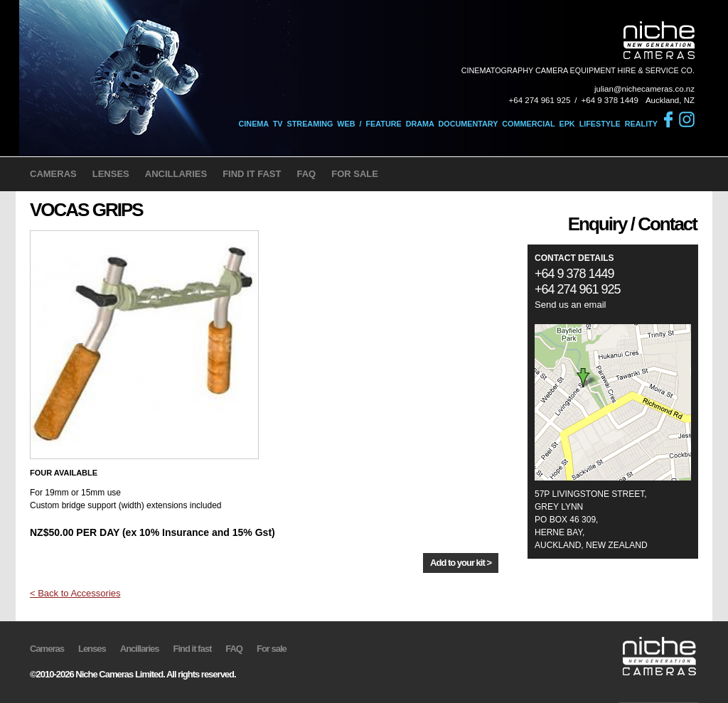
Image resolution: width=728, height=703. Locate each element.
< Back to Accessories (75, 593)
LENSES (111, 174)
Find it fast (193, 649)
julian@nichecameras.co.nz (644, 89)
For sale (272, 649)
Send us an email (570, 305)
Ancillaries (140, 649)
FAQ (306, 174)
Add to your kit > (461, 563)
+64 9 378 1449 (610, 100)
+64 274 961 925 (540, 100)
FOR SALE (355, 174)
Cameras (47, 649)
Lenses (92, 649)
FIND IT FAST (252, 174)
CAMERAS (53, 174)
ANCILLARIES (176, 174)
